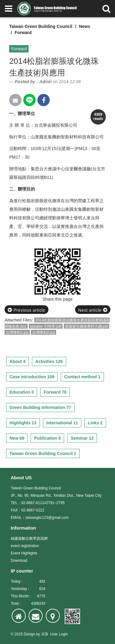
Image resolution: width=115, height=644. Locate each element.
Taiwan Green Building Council (41, 26)
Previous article (27, 310)
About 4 (17, 361)
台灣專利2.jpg (44, 333)
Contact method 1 (82, 377)
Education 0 (22, 392)
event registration (25, 546)
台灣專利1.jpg (17, 333)
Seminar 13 (82, 438)
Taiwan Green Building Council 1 (43, 453)
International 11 (62, 423)
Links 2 (95, 423)
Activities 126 (49, 361)
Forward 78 (55, 392)
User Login (59, 634)
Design (29, 634)
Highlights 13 (23, 423)
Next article (93, 310)
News (85, 26)
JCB (45, 634)
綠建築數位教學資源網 (29, 538)
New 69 (17, 438)
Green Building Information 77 (40, 407)
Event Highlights (24, 553)
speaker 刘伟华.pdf (46, 326)
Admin (46, 82)
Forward (23, 33)
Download (19, 561)
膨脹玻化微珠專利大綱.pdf (86, 326)
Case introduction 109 (32, 377)
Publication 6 (47, 438)
